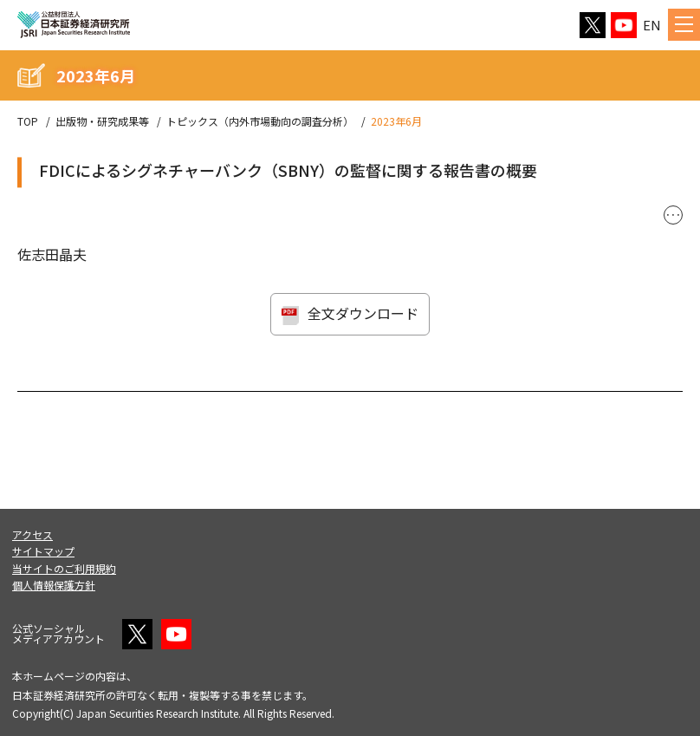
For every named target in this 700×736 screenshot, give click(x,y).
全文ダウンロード (363, 313)
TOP (28, 121)
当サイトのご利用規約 (64, 568)
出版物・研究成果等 (102, 121)
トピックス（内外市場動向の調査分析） (260, 121)
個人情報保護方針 (54, 585)
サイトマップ (43, 551)
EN (652, 25)
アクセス (32, 534)
